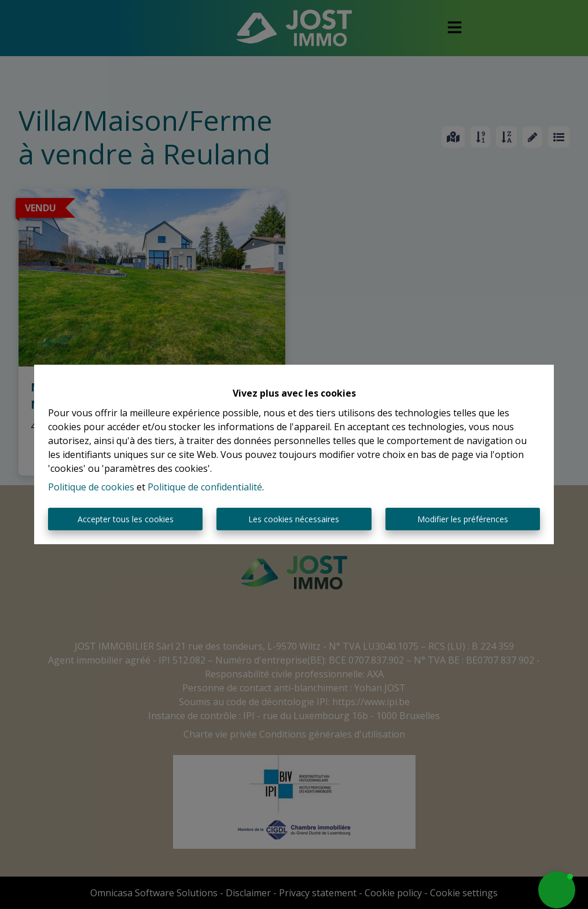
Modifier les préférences (463, 519)
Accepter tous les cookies (126, 519)
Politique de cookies (91, 487)
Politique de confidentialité (205, 487)
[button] (557, 890)
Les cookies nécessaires (294, 519)
